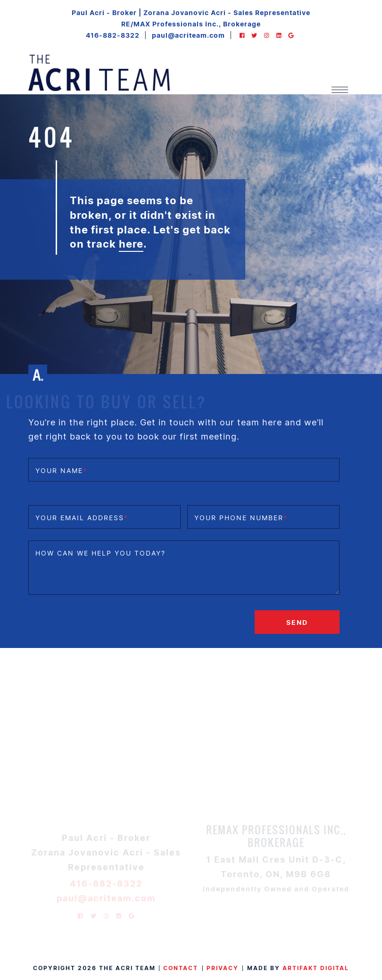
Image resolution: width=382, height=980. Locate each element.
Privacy (223, 968)
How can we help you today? (100, 553)
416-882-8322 (113, 35)
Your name (61, 470)
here (131, 244)
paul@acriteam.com (188, 35)
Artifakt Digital (316, 968)
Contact (181, 968)
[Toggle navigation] (340, 90)
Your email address (82, 518)
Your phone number (241, 518)
